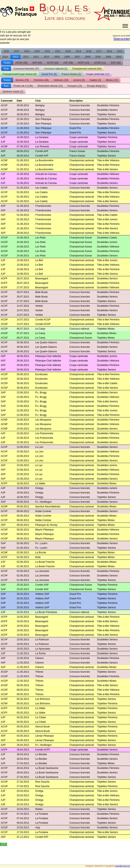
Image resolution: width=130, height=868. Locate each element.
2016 (109, 51)
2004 (108, 57)
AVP (37, 63)
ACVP (53, 63)
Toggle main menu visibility (125, 24)
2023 (37, 51)
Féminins (41, 80)
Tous (6, 69)
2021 (58, 51)
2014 (5, 57)
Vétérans (61, 80)
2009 (57, 57)
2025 (17, 51)
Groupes (75, 86)
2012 (26, 57)
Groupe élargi (96, 86)
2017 (99, 51)
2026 (6, 51)
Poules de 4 (23, 86)
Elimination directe (50, 86)
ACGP (21, 63)
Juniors (79, 80)
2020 (68, 51)
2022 (48, 51)
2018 (89, 51)
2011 (36, 57)
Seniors (22, 80)
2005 (98, 57)
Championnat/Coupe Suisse (19, 74)
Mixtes (112, 80)
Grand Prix (49, 74)
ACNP (100, 63)
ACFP (83, 63)
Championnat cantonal (87, 69)
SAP (116, 63)
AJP (68, 63)
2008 (67, 57)
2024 (27, 51)
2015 (120, 51)
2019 (78, 51)
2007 (77, 57)
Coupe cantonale (98, 74)
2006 (88, 57)
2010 (46, 57)
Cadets (95, 80)
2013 (16, 57)
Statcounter (122, 39)
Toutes (7, 63)
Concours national (56, 69)
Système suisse (13, 92)
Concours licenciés (26, 69)
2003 (119, 57)
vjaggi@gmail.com (122, 866)
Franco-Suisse (71, 74)
